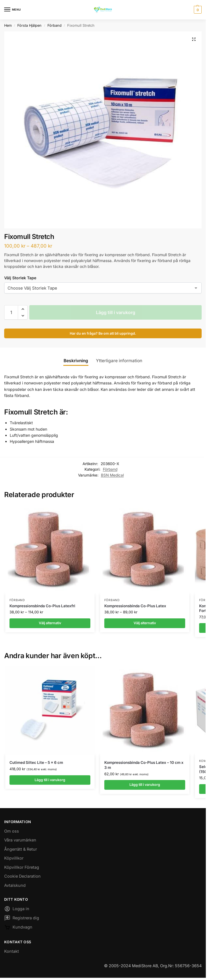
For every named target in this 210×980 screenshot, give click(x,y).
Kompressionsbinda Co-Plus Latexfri (42, 606)
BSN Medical (112, 475)
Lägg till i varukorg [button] (50, 780)
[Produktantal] (11, 312)
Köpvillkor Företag (22, 867)
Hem (8, 25)
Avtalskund (15, 886)
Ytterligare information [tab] (119, 361)
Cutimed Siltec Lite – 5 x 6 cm (36, 763)
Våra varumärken (20, 840)
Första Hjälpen (29, 25)
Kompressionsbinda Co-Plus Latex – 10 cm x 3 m (144, 765)
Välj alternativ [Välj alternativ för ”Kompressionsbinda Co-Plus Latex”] (145, 623)
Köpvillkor (14, 859)
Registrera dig (22, 919)
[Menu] (13, 10)
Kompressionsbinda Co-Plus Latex (135, 606)
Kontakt (12, 951)
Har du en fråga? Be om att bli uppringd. (103, 333)
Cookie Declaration (22, 877)
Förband (55, 25)
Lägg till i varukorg (116, 312)
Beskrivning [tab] (76, 361)
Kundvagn (18, 929)
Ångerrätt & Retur (20, 849)
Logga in (17, 910)
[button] (197, 10)
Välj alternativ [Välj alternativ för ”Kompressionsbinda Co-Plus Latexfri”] (50, 623)
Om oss (12, 831)
